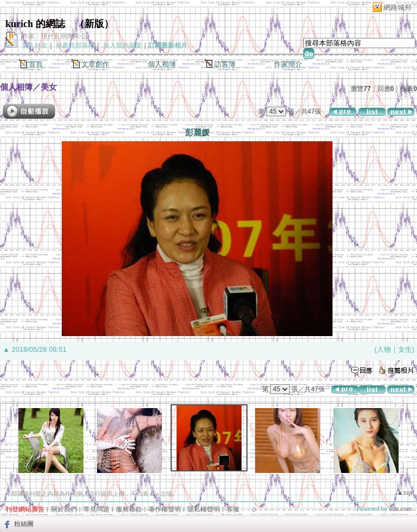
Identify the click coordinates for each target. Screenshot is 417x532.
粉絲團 (24, 524)
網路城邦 (398, 7)
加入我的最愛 (122, 45)
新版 (94, 24)
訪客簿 (225, 64)
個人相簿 (162, 64)
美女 (49, 87)
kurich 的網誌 (35, 24)
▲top (404, 492)
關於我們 (64, 509)
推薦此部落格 (75, 45)
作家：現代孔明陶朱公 (54, 36)
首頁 (36, 64)
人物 (384, 349)
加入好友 (35, 45)
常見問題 (96, 509)
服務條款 (129, 509)
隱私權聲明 (204, 509)
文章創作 (95, 64)
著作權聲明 (165, 509)
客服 (233, 509)
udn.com (400, 509)
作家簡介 (288, 64)
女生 (405, 349)
